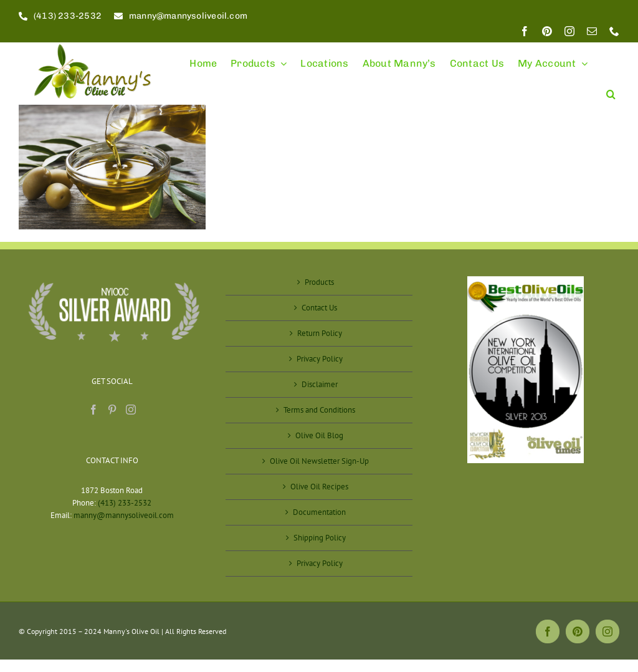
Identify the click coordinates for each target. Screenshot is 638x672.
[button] (611, 89)
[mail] (592, 31)
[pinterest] (547, 31)
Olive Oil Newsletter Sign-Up (319, 461)
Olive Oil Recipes (319, 487)
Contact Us (319, 308)
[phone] (614, 31)
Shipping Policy (320, 538)
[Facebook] (93, 410)
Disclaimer (320, 384)
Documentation (319, 512)
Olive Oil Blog (319, 435)
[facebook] (525, 31)
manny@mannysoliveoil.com (124, 515)
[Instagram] (131, 410)
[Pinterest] (112, 410)
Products (319, 282)
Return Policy (320, 333)
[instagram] (569, 31)
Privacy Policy (320, 359)
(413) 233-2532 (125, 503)
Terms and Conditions (319, 410)
